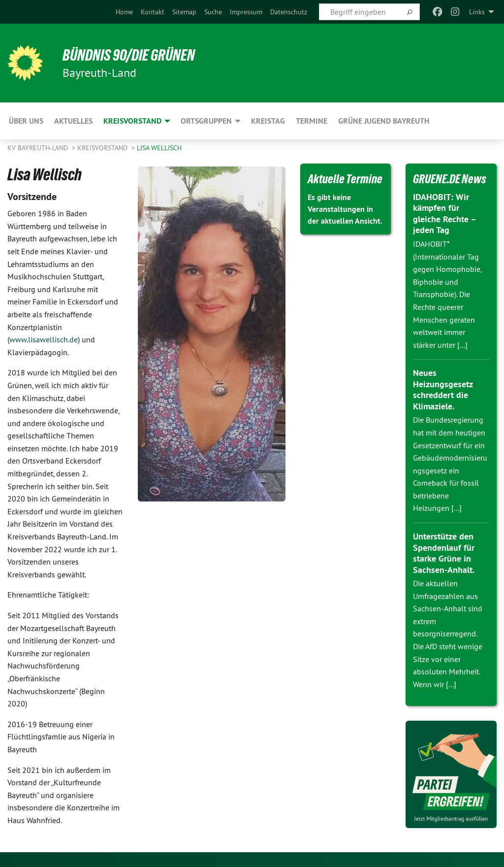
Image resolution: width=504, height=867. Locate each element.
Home (124, 12)
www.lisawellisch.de (44, 339)
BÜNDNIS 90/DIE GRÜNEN (129, 55)
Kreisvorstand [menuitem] (132, 121)
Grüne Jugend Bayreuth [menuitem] (384, 121)
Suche (213, 12)
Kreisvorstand (103, 148)
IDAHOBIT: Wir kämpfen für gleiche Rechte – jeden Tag (444, 214)
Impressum (246, 12)
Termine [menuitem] (312, 121)
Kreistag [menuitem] (268, 121)
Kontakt (153, 12)
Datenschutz (289, 12)
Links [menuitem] (477, 12)
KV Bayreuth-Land (39, 148)
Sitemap (184, 12)
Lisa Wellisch (159, 148)
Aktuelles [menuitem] (73, 121)
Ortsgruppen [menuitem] (206, 121)
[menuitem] (124, 12)
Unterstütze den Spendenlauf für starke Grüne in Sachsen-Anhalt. (444, 553)
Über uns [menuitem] (26, 121)
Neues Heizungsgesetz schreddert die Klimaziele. (443, 389)
